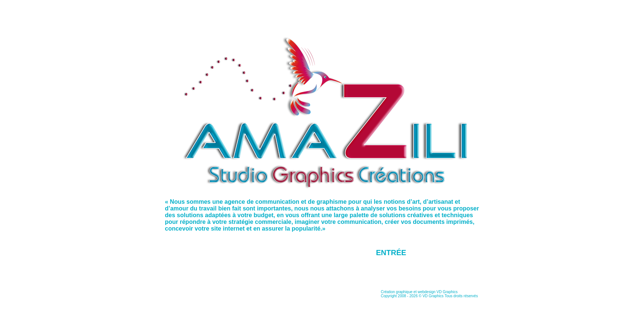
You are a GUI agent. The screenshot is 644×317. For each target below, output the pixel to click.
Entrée (391, 253)
